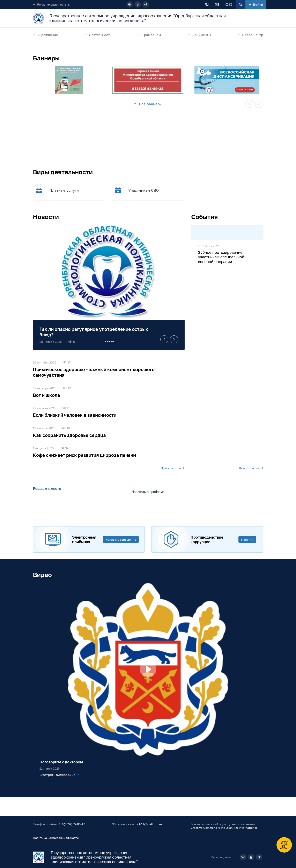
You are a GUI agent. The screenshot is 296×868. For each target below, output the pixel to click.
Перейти (247, 540)
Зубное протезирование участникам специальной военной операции (221, 257)
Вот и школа (46, 395)
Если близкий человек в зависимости (75, 415)
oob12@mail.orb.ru (149, 824)
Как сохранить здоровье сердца (69, 435)
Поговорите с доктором (61, 762)
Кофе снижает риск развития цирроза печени (84, 455)
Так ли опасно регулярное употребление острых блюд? (94, 332)
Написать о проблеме (148, 492)
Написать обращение (121, 540)
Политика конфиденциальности (56, 838)
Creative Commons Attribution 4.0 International (224, 828)
